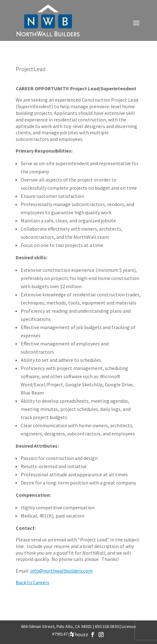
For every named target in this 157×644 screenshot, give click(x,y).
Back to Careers (32, 582)
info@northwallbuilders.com (61, 571)
